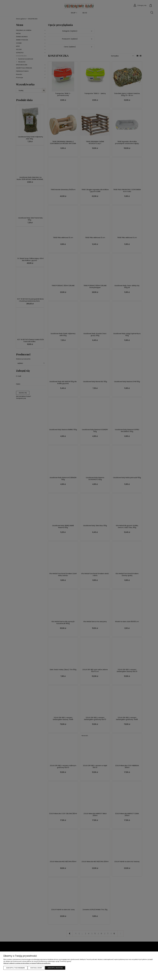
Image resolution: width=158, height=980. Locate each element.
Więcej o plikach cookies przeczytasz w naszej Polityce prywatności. (27, 963)
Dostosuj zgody (36, 968)
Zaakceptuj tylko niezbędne (15, 968)
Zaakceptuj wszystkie (55, 968)
